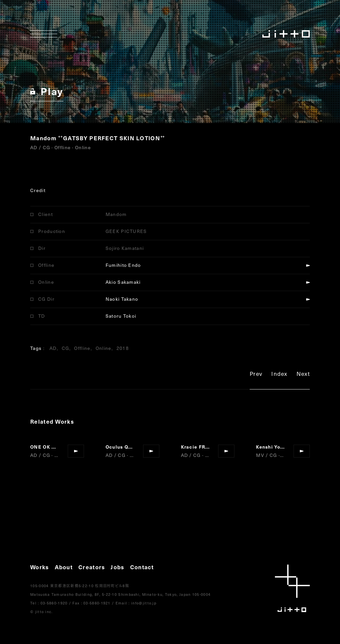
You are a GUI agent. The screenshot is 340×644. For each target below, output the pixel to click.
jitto (292, 588)
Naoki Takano (122, 299)
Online (104, 348)
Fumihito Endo (123, 265)
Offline (82, 348)
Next (303, 375)
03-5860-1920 (54, 603)
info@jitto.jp (144, 603)
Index (279, 375)
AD (53, 348)
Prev (256, 375)
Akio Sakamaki (123, 282)
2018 (123, 348)
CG (66, 348)
